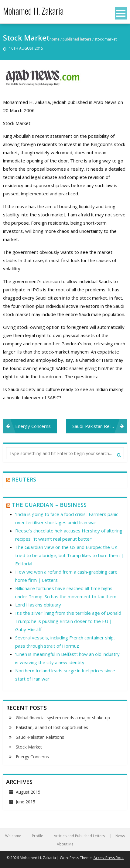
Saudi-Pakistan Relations (98, 426)
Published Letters (77, 39)
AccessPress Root (109, 858)
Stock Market (29, 747)
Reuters (24, 479)
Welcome (13, 836)
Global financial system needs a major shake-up (63, 718)
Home (55, 39)
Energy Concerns (33, 426)
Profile (38, 836)
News (120, 836)
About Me (65, 844)
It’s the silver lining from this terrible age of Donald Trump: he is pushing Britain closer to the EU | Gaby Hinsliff (68, 621)
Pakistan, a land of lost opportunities (52, 727)
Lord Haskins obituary (38, 605)
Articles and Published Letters (79, 836)
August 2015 (28, 792)
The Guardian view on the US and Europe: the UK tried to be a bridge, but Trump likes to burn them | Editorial (69, 555)
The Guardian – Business (49, 505)
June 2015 (26, 802)
